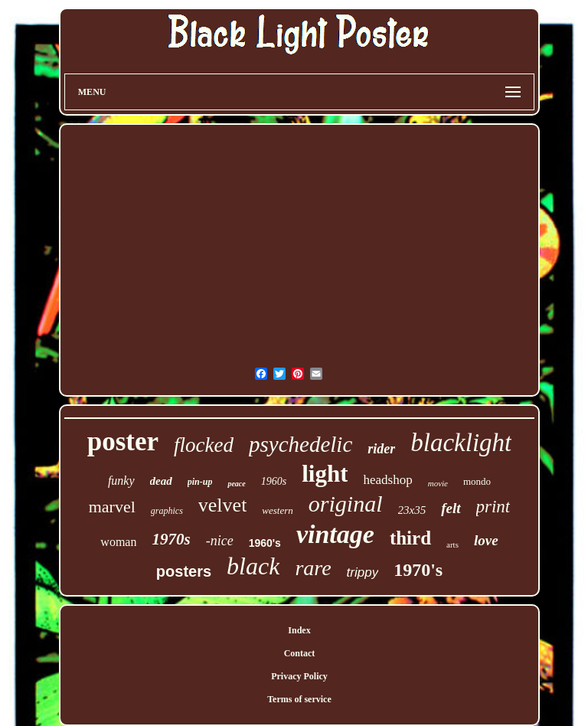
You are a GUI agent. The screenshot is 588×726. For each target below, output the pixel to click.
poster (123, 441)
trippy (363, 572)
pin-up (200, 482)
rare (313, 568)
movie (438, 483)
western (277, 510)
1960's (265, 543)
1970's (418, 570)
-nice (220, 541)
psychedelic (301, 444)
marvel (112, 507)
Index (299, 630)
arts (452, 544)
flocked (204, 445)
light (325, 474)
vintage (335, 534)
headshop (387, 480)
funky (121, 481)
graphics (167, 511)
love (486, 540)
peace (236, 484)
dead (161, 481)
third (410, 538)
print (493, 507)
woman (118, 542)
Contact (300, 653)
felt (451, 508)
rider (381, 449)
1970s (171, 539)
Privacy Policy (299, 676)
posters (184, 571)
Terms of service (299, 699)
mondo (477, 481)
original (346, 504)
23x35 (412, 510)
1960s (274, 481)
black (253, 566)
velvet (223, 505)
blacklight (461, 443)
